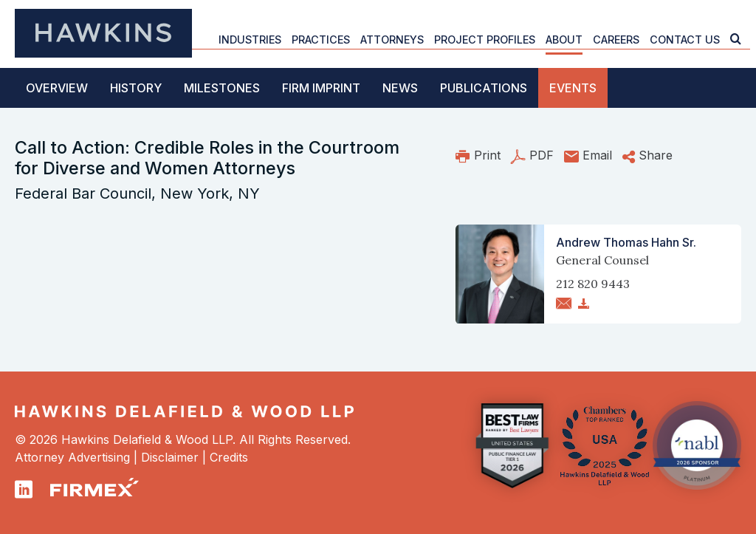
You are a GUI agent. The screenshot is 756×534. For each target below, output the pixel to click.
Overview (57, 88)
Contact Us (685, 40)
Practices (321, 40)
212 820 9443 (593, 284)
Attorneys (392, 40)
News (400, 88)
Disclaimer (170, 457)
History (136, 88)
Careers (616, 40)
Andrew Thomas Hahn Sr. (626, 242)
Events (573, 88)
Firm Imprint (321, 88)
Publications (484, 88)
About (564, 40)
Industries (250, 40)
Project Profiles (485, 40)
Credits (229, 457)
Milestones (222, 88)
